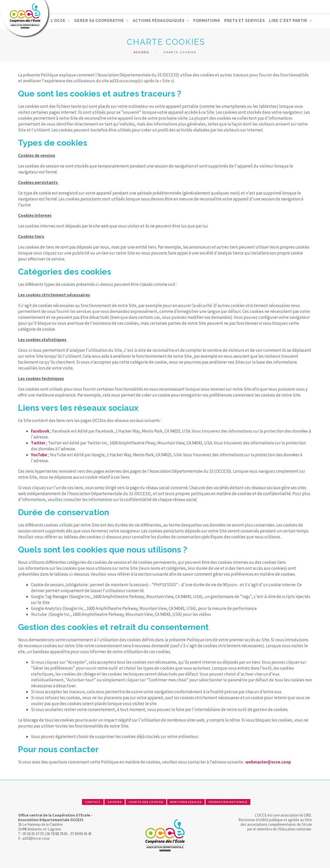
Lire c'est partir (288, 21)
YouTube (39, 455)
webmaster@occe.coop (268, 762)
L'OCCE (58, 21)
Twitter (38, 443)
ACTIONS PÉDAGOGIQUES (159, 21)
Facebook (40, 431)
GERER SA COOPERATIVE (99, 21)
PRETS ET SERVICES (245, 21)
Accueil (142, 52)
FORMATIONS (207, 21)
